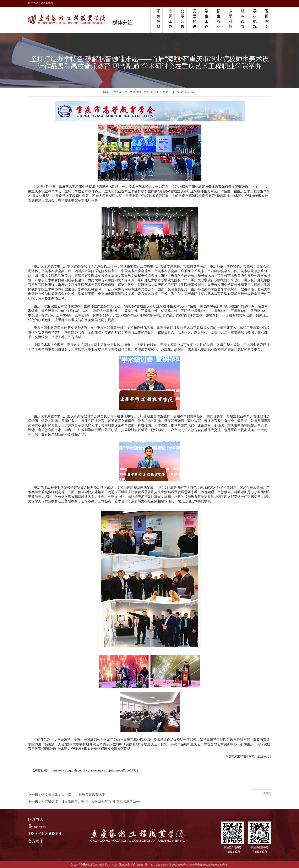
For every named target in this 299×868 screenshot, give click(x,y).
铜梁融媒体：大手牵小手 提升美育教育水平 (73, 795)
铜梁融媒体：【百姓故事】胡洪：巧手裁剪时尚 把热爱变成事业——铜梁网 (93, 801)
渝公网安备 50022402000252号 (207, 865)
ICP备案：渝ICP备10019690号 (168, 865)
